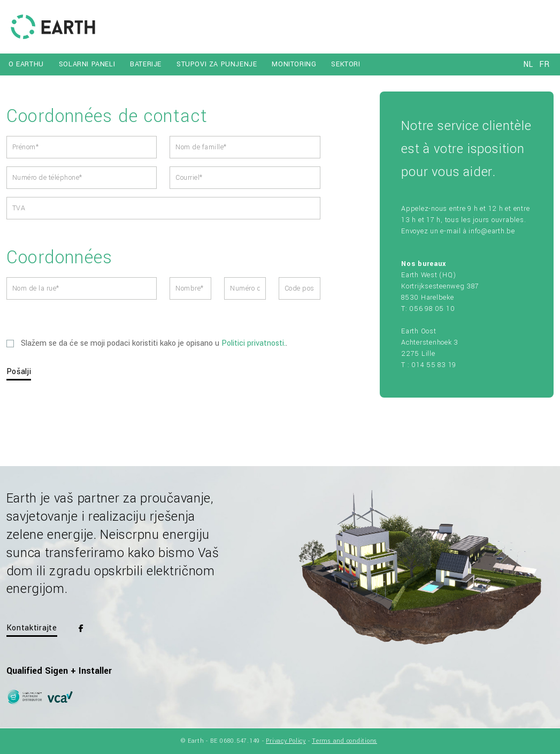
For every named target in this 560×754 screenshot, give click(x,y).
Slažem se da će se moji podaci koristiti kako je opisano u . (147, 343)
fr (544, 64)
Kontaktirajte (32, 628)
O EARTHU (26, 64)
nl (528, 64)
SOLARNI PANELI (87, 64)
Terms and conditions (344, 741)
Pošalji (19, 372)
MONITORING (294, 64)
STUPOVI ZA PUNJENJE (217, 64)
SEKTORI (346, 64)
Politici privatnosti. (254, 343)
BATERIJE (146, 64)
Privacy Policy (286, 741)
